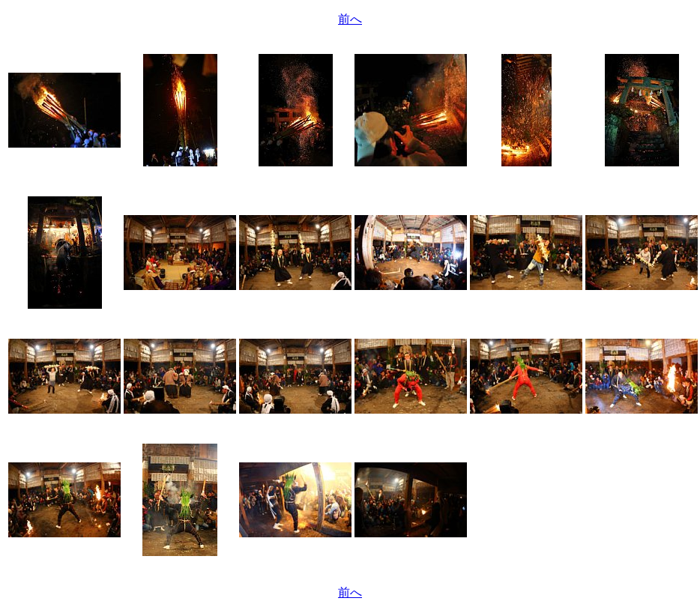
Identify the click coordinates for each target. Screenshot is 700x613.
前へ (350, 19)
